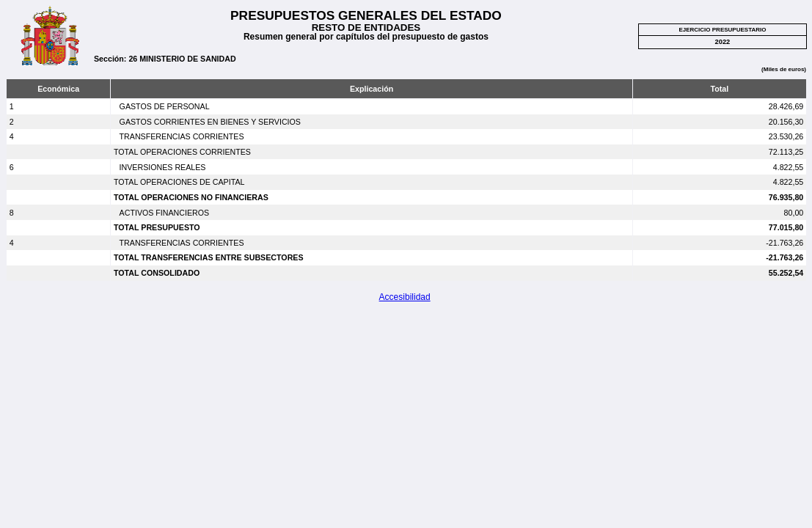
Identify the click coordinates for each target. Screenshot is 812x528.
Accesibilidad (405, 297)
